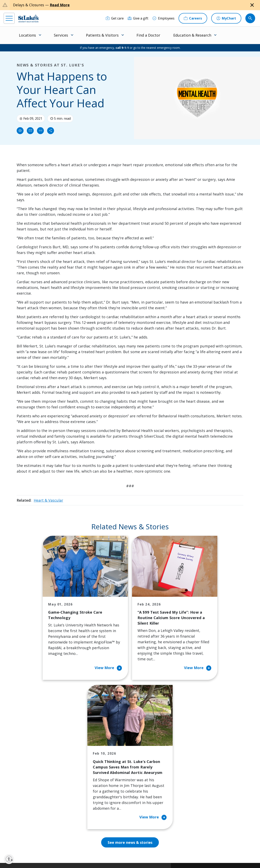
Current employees (207, 833)
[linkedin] (30, 842)
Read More (60, 5)
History (143, 773)
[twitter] (52, 842)
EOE (73, 851)
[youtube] (63, 842)
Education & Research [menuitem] (192, 35)
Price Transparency (86, 801)
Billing (76, 747)
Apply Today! (202, 816)
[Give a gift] (138, 18)
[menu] (9, 18)
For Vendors (80, 779)
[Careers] (193, 18)
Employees (145, 764)
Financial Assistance (86, 756)
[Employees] (163, 18)
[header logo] (28, 18)
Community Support (119, 770)
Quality (142, 799)
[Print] (20, 131)
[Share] (51, 131)
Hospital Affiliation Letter (85, 790)
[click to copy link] (40, 131)
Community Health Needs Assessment (118, 759)
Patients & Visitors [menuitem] (102, 35)
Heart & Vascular (48, 500)
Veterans (78, 810)
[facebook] (7, 842)
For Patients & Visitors (82, 767)
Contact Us (145, 756)
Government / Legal (131, 856)
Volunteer (112, 787)
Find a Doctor (148, 35)
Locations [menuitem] (27, 35)
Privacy (83, 851)
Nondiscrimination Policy (85, 856)
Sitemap (151, 856)
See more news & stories (130, 705)
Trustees (144, 807)
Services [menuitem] (61, 35)
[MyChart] (226, 18)
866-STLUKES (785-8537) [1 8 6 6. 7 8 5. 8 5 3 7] (30, 756)
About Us (144, 747)
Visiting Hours (82, 818)
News (141, 790)
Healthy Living (115, 779)
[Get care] (115, 18)
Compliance (109, 856)
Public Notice (128, 851)
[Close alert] (252, 5)
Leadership (146, 781)
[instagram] (19, 842)
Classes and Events (118, 747)
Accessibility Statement (104, 851)
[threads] (41, 843)
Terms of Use (147, 851)
